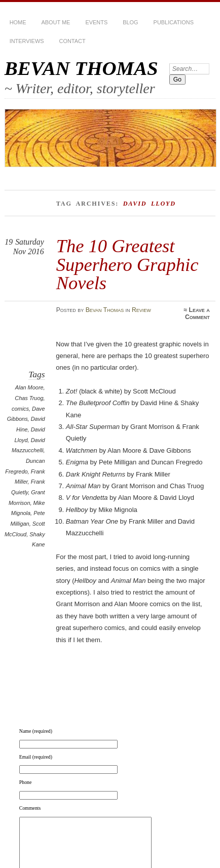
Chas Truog (29, 398)
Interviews (27, 41)
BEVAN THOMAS (81, 68)
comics (20, 409)
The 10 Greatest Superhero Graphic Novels (127, 264)
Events (96, 22)
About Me (56, 22)
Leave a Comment (197, 313)
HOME (18, 22)
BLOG (130, 22)
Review (141, 310)
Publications (174, 22)
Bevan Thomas (105, 310)
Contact (72, 41)
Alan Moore (29, 387)
